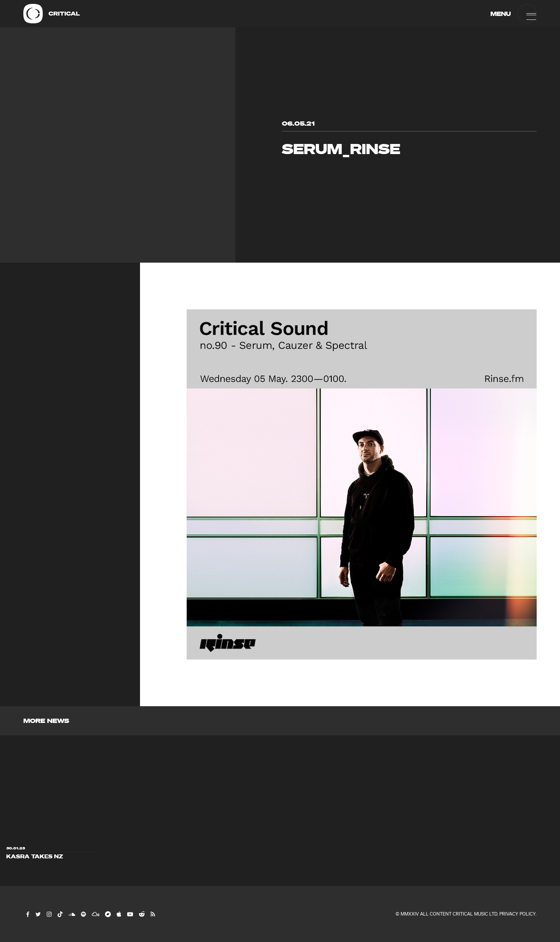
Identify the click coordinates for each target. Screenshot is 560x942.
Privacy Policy (517, 914)
